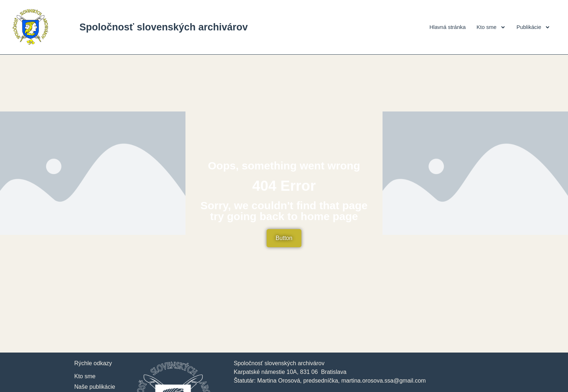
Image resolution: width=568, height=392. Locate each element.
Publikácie (533, 27)
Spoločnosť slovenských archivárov (164, 27)
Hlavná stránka (448, 27)
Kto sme (491, 27)
